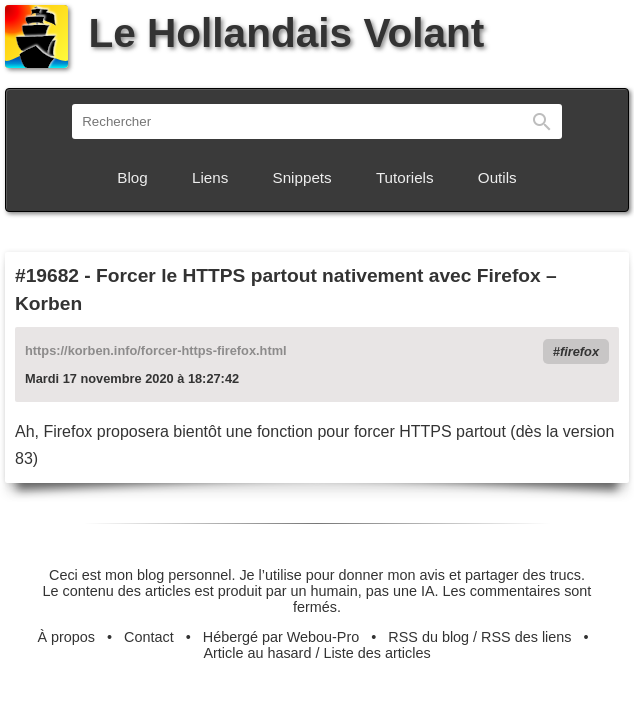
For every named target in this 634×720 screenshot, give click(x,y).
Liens (210, 177)
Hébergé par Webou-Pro (281, 637)
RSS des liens (526, 637)
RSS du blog (428, 637)
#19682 (47, 275)
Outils (497, 177)
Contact (149, 637)
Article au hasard (257, 653)
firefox (579, 351)
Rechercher (542, 121)
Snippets (302, 177)
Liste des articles (376, 653)
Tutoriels (405, 177)
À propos (66, 637)
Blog (132, 177)
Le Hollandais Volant (244, 33)
